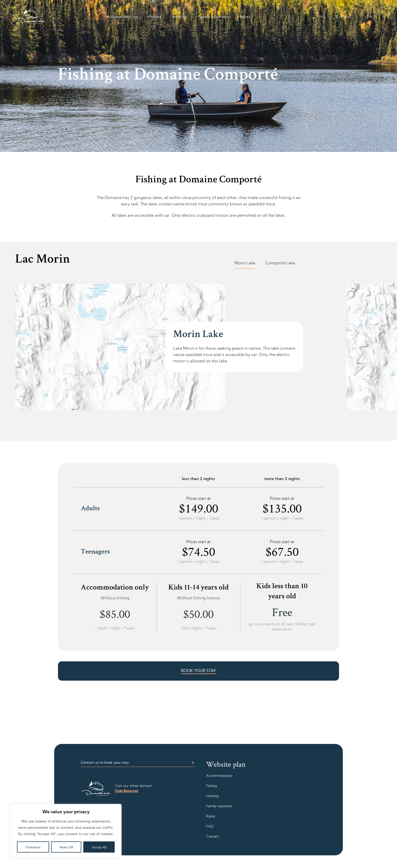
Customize (33, 847)
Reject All (66, 847)
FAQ (321, 17)
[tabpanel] (165, 347)
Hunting (180, 17)
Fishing (155, 17)
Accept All (99, 847)
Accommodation (122, 17)
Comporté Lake (280, 263)
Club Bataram (127, 791)
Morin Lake (245, 263)
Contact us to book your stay (105, 763)
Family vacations (213, 17)
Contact (344, 17)
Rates (245, 17)
